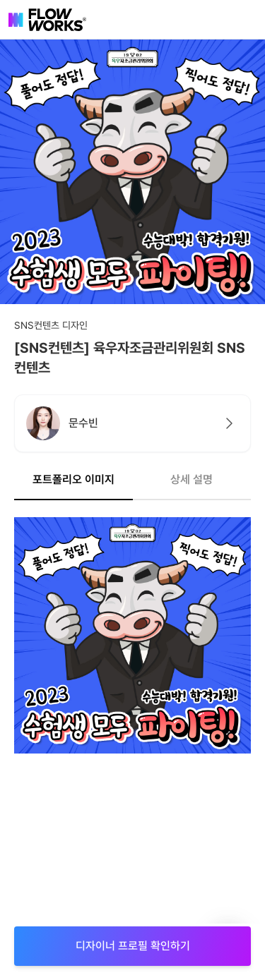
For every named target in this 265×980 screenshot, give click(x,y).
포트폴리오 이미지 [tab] (73, 479)
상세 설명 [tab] (192, 479)
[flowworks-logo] (48, 20)
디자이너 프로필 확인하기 (133, 946)
